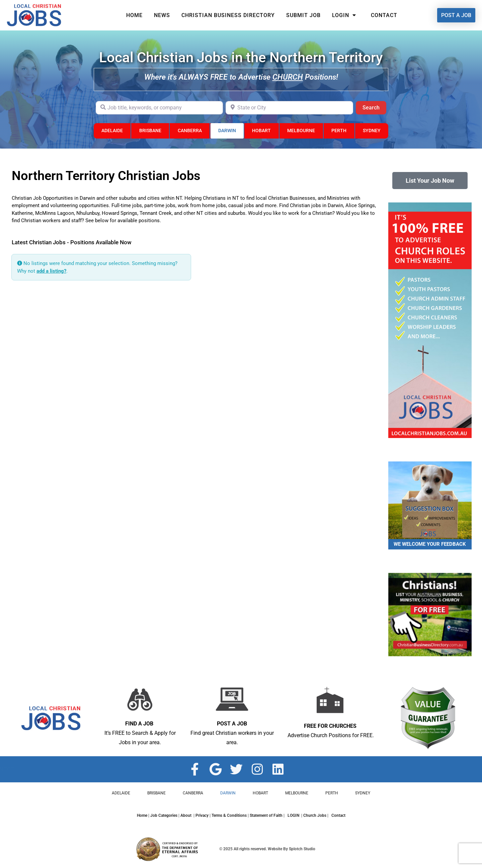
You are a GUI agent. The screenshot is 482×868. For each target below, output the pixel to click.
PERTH (339, 131)
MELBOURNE (301, 131)
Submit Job (303, 15)
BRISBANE (150, 131)
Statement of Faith (266, 815)
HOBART (261, 131)
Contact (384, 15)
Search (374, 107)
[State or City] (289, 108)
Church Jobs (315, 815)
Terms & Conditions (229, 815)
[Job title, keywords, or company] (159, 108)
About (186, 815)
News (162, 15)
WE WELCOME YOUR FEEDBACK (430, 544)
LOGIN (294, 815)
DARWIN (227, 131)
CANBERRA (190, 131)
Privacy (202, 815)
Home (134, 15)
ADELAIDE (112, 131)
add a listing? (51, 271)
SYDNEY (372, 131)
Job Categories (164, 815)
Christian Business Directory (228, 15)
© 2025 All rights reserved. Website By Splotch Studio (267, 849)
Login (346, 15)
